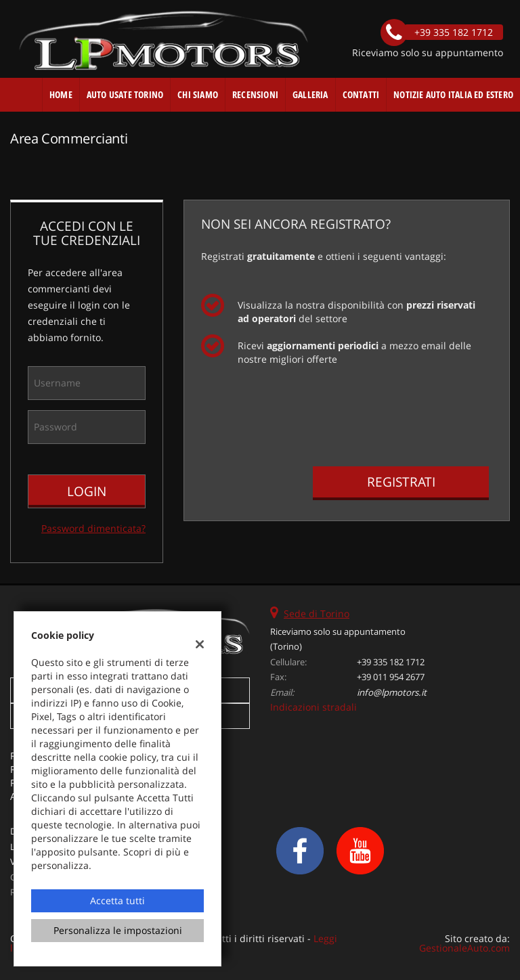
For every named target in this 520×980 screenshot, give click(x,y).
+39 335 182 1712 (391, 662)
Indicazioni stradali (313, 707)
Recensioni (255, 94)
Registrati (401, 482)
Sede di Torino (317, 614)
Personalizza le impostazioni (118, 930)
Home (61, 94)
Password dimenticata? (93, 528)
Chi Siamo (198, 94)
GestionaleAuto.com (464, 948)
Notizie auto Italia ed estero (453, 94)
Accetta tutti (117, 900)
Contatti (361, 94)
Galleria (310, 94)
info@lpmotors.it (392, 692)
